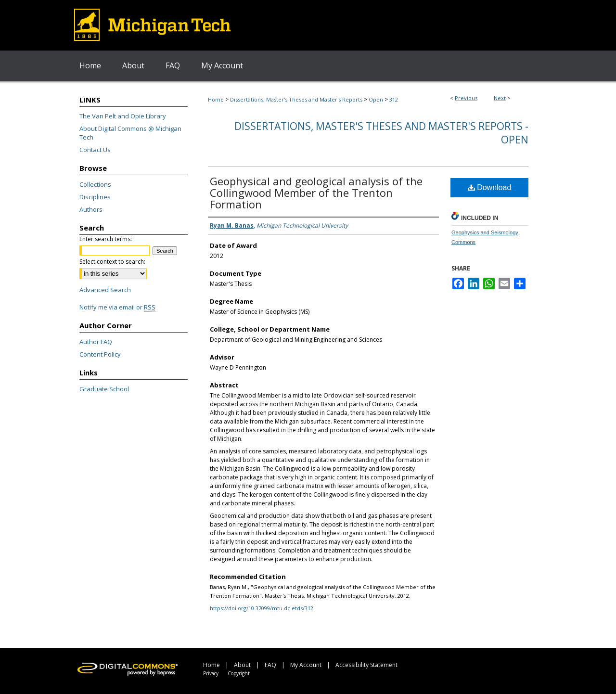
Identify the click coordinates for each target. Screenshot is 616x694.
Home (216, 99)
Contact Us (95, 150)
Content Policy (100, 354)
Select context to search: (112, 262)
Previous (466, 98)
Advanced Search (105, 290)
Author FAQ (96, 342)
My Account (306, 665)
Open (376, 99)
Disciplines (95, 197)
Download (490, 187)
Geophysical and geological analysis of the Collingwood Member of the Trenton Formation (316, 193)
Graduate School (104, 389)
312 (394, 99)
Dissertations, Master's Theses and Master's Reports (296, 99)
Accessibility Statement (366, 665)
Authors (91, 209)
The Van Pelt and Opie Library (123, 116)
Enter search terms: (106, 239)
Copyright (239, 673)
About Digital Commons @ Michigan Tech (130, 133)
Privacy (211, 673)
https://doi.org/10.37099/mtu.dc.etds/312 (262, 608)
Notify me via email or (117, 307)
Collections (95, 184)
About (242, 665)
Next (500, 98)
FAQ (270, 665)
